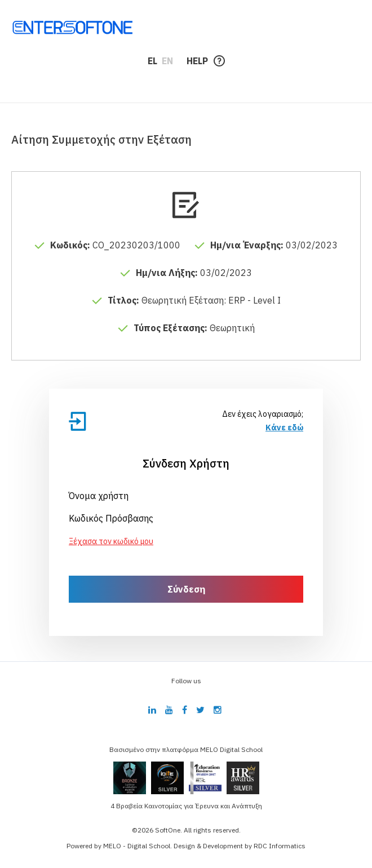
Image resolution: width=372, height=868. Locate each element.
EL (152, 61)
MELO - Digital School (137, 846)
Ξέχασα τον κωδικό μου (111, 541)
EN (167, 61)
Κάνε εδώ (284, 428)
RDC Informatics (280, 846)
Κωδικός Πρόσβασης (111, 518)
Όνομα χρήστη (99, 496)
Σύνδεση (186, 589)
